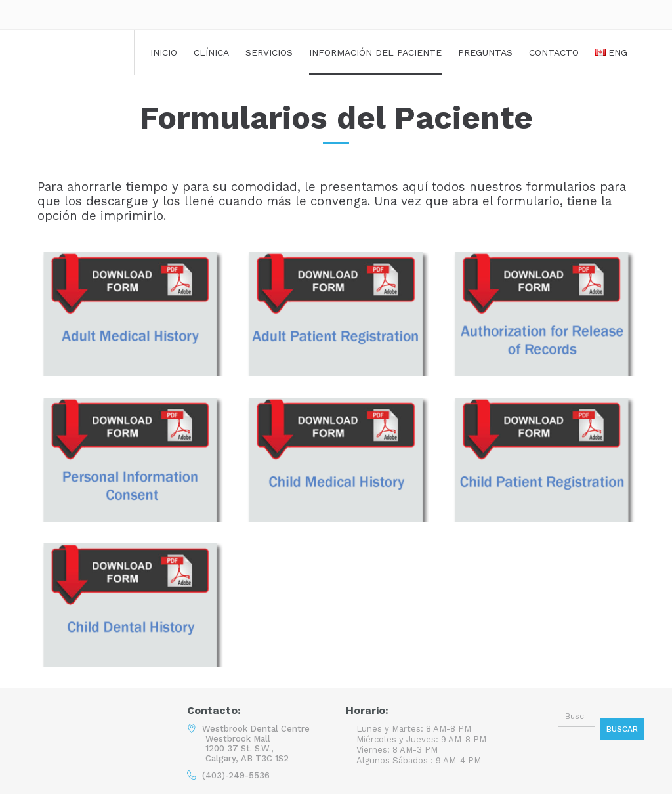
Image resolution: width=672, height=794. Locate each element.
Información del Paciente (375, 52)
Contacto (554, 52)
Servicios (269, 52)
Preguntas (485, 52)
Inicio (164, 52)
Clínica (211, 52)
